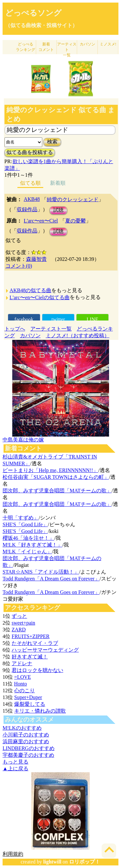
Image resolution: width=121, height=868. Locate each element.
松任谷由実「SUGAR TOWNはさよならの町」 (56, 477)
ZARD (19, 630)
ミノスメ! (108, 44)
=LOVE (23, 677)
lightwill (52, 862)
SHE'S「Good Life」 (25, 524)
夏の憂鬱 (76, 221)
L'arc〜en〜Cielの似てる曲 (40, 297)
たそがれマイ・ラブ (35, 643)
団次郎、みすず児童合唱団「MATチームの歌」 (57, 491)
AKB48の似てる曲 (31, 290)
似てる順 (30, 183)
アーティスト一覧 (51, 329)
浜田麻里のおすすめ (26, 741)
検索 (52, 142)
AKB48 (32, 199)
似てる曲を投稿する (30, 152)
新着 (46, 47)
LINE (92, 319)
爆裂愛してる (30, 704)
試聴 (58, 210)
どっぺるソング (33, 13)
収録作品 (27, 209)
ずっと (19, 616)
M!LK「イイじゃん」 (27, 552)
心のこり (25, 690)
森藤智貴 (36, 259)
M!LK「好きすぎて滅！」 (32, 545)
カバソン (87, 44)
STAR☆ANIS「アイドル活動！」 (41, 572)
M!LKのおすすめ (22, 728)
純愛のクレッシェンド (73, 199)
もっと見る (15, 762)
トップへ (15, 329)
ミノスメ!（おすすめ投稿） (78, 335)
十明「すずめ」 (21, 518)
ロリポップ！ (85, 862)
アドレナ (22, 663)
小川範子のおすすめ (26, 735)
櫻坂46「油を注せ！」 (28, 538)
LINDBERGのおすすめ (29, 748)
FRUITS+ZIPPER (31, 636)
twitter (58, 319)
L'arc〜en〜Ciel (41, 221)
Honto (20, 684)
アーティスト (67, 50)
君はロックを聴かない (37, 670)
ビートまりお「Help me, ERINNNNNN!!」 (50, 470)
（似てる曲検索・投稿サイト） (41, 25)
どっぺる (25, 47)
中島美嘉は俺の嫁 (23, 440)
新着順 (58, 183)
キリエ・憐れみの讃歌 (40, 711)
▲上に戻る (15, 769)
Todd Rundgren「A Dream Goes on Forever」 (51, 579)
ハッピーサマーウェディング (45, 650)
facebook (24, 319)
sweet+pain (23, 623)
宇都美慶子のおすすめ (28, 755)
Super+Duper (28, 697)
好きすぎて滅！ (30, 657)
